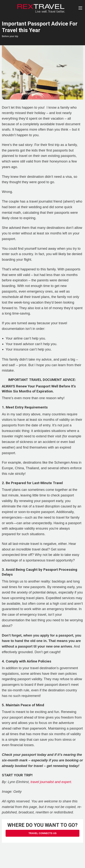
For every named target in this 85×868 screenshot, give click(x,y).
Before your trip (10, 36)
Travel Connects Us (42, 833)
